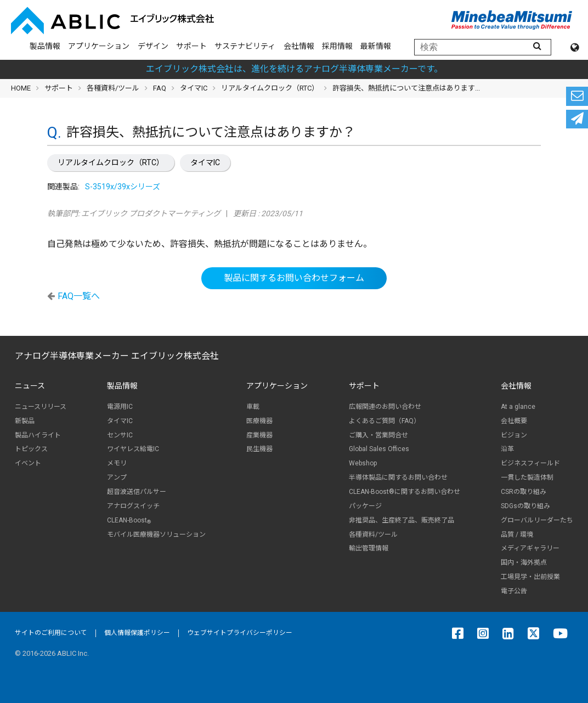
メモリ (117, 463)
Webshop (363, 463)
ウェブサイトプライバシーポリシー (240, 633)
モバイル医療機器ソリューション (156, 535)
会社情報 (299, 46)
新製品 (25, 421)
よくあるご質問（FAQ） (385, 421)
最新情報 (376, 46)
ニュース (30, 386)
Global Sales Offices (379, 449)
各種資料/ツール (113, 88)
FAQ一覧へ (79, 296)
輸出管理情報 (369, 548)
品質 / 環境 (517, 535)
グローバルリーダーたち (537, 520)
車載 (253, 407)
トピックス (31, 449)
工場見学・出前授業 (530, 577)
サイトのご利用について (51, 633)
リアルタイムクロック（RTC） (111, 162)
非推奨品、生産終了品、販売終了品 (402, 520)
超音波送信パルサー (137, 492)
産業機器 (259, 435)
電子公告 (514, 591)
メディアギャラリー (530, 548)
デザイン (153, 46)
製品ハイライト (38, 435)
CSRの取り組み (524, 492)
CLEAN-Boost (129, 521)
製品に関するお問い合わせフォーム (294, 278)
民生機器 (259, 449)
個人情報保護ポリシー (137, 633)
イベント (28, 463)
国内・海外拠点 (524, 563)
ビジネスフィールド (530, 463)
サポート (191, 46)
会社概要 (514, 421)
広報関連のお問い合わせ (385, 407)
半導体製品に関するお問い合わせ (398, 477)
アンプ (117, 477)
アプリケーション (99, 46)
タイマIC (205, 162)
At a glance (518, 407)
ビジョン (514, 435)
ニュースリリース (41, 407)
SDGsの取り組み (525, 506)
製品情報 (45, 46)
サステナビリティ (245, 46)
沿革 (507, 449)
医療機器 (259, 421)
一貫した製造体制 (527, 477)
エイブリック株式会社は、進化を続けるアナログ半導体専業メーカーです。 (294, 69)
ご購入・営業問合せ (378, 435)
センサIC (120, 435)
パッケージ (365, 506)
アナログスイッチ (133, 506)
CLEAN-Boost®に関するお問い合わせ (405, 492)
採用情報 (337, 46)
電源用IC (120, 407)
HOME (21, 88)
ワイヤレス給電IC (133, 449)
